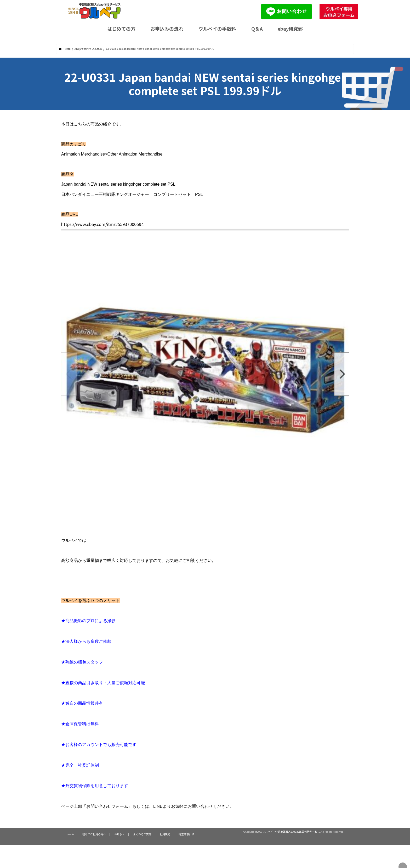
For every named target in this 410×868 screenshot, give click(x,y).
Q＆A (257, 29)
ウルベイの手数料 (217, 29)
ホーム (70, 834)
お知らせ (116, 834)
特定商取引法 (178, 834)
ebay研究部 (290, 29)
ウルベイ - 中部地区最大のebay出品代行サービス (292, 831)
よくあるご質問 (137, 834)
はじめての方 (121, 29)
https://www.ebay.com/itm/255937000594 (122, 223)
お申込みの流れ (167, 29)
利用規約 (158, 834)
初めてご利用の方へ (92, 834)
